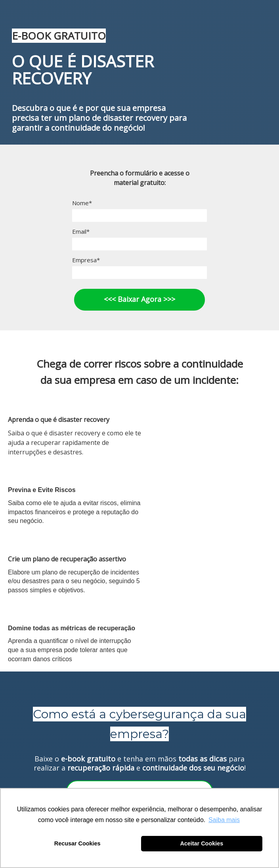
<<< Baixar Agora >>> (139, 299)
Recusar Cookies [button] (77, 843)
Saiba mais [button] (224, 820)
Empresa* (86, 260)
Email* (81, 232)
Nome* (82, 203)
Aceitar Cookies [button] (202, 843)
